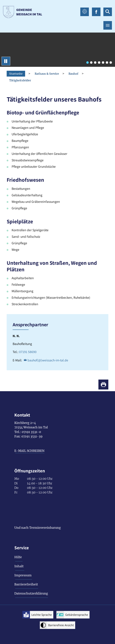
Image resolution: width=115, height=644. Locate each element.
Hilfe (18, 557)
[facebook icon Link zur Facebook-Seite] (96, 12)
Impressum (23, 575)
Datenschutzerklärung (31, 593)
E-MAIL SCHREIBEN (29, 451)
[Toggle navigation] (108, 25)
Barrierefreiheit (26, 584)
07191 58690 (28, 352)
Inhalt (19, 566)
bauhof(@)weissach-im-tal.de (48, 360)
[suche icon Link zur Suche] (108, 12)
